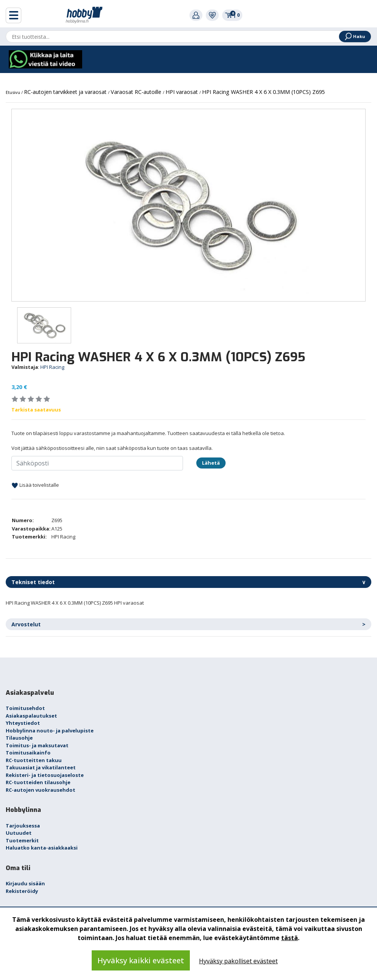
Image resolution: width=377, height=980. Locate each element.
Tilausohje (19, 738)
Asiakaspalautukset (31, 716)
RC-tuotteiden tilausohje (38, 782)
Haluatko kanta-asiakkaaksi (42, 848)
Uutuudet (19, 833)
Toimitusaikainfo (28, 753)
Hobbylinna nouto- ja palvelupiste (50, 731)
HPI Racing (52, 367)
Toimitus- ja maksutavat (37, 745)
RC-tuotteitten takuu (34, 760)
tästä (290, 938)
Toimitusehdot (25, 708)
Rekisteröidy (22, 891)
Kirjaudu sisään (25, 883)
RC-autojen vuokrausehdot (41, 790)
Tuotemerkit (22, 840)
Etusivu (14, 92)
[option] (188, 205)
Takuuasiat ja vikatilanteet (41, 767)
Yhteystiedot (23, 723)
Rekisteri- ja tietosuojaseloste (45, 775)
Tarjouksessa (23, 826)
